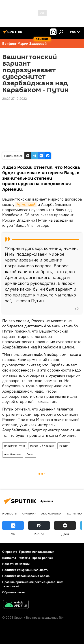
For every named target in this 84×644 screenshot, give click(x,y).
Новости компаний (16, 564)
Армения (29, 513)
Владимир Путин (15, 446)
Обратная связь (13, 592)
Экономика (51, 513)
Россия (64, 446)
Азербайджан (13, 454)
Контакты (9, 558)
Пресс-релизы (42, 558)
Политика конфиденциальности (25, 570)
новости (10, 513)
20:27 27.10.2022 (15, 99)
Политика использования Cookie (26, 576)
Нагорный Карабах (42, 446)
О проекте (10, 552)
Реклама (24, 558)
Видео (30, 454)
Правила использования (37, 552)
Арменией (26, 204)
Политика (74, 513)
